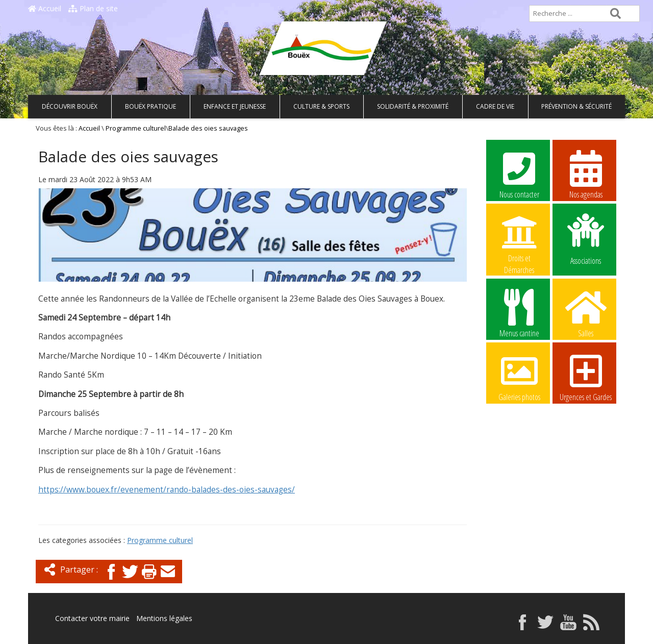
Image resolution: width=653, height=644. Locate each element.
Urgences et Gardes (586, 377)
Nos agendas (586, 174)
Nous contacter (519, 174)
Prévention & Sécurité (576, 106)
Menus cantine (519, 313)
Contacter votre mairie (92, 618)
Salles (586, 313)
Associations (586, 238)
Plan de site (93, 8)
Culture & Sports (321, 106)
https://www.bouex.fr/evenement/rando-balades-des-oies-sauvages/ (167, 490)
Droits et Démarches (519, 238)
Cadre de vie (495, 106)
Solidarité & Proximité (413, 106)
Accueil (45, 8)
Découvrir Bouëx (70, 106)
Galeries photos (519, 377)
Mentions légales (164, 618)
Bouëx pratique (150, 106)
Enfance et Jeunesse (235, 106)
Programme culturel (136, 128)
